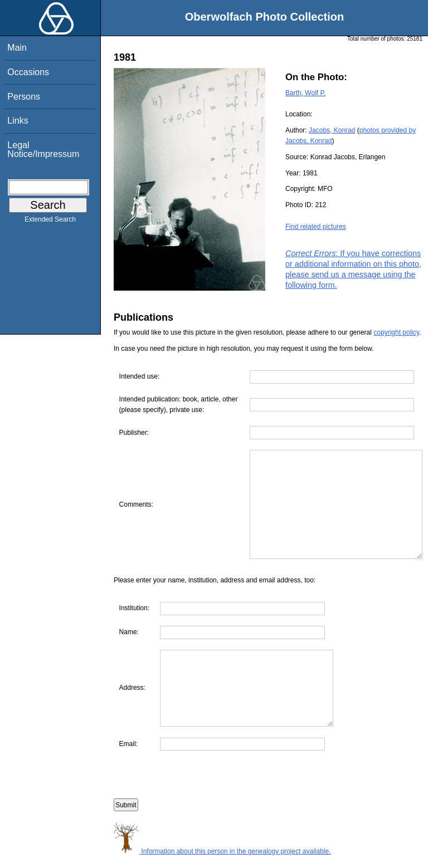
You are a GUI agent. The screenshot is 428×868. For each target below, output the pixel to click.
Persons (24, 97)
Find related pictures (316, 227)
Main (17, 48)
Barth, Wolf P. (305, 93)
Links (18, 121)
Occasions (28, 72)
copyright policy (396, 332)
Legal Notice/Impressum (43, 149)
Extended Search (50, 222)
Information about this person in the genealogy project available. (222, 862)
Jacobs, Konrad (332, 130)
